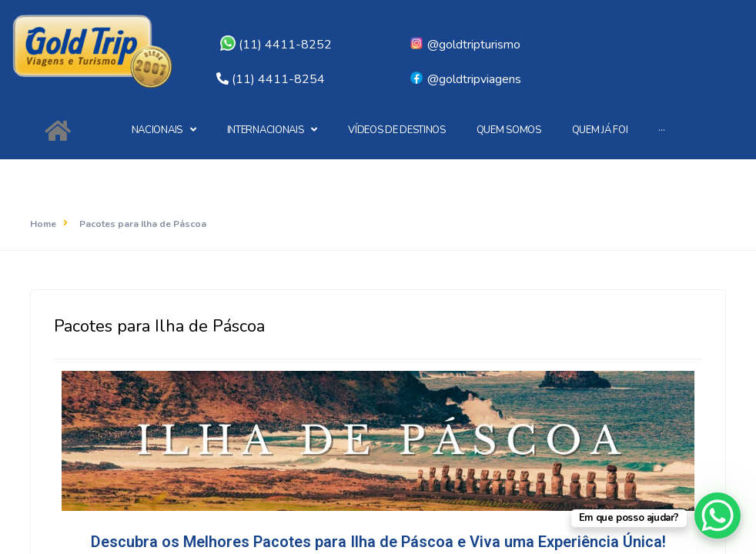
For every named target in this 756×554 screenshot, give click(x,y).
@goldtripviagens (465, 79)
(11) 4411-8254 (278, 79)
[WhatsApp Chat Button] (718, 516)
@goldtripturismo (465, 45)
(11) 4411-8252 (276, 45)
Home (43, 224)
